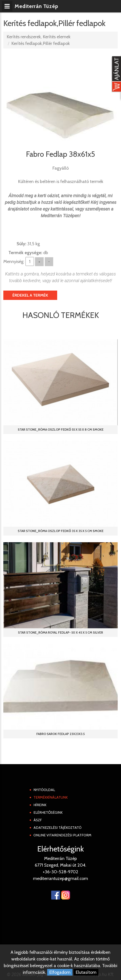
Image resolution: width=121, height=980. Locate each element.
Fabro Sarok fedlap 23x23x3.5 (60, 734)
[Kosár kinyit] (116, 74)
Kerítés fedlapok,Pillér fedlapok (41, 43)
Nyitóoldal (44, 790)
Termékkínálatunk (51, 797)
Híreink (40, 805)
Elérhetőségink (48, 812)
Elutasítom (86, 972)
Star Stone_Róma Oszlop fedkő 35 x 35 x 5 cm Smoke (61, 531)
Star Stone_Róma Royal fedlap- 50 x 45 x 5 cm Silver (60, 633)
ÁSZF (38, 820)
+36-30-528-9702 (60, 872)
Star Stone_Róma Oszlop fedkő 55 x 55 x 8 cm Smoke (61, 430)
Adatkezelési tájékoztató (58, 828)
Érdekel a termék (30, 295)
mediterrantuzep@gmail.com (60, 878)
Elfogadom (60, 972)
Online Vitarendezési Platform (62, 835)
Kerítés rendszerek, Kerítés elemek (39, 37)
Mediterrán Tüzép (37, 6)
